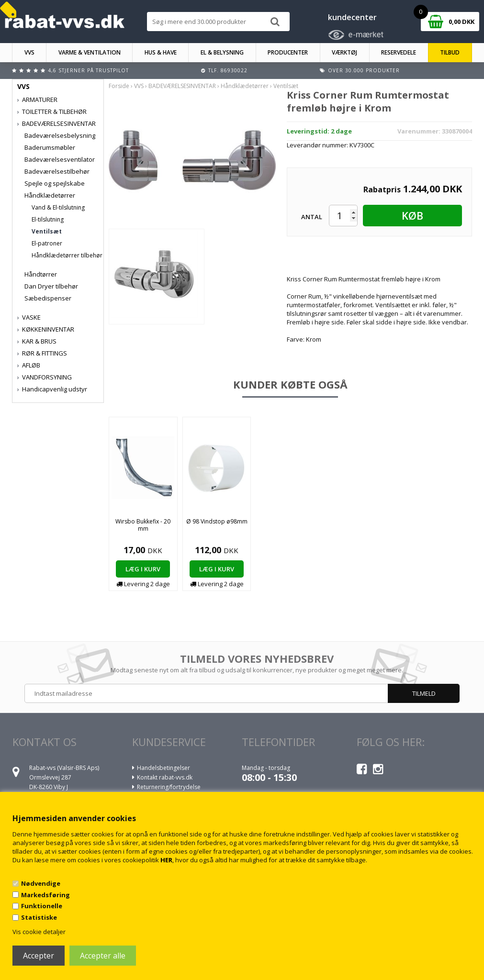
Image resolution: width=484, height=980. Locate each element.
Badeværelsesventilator (60, 159)
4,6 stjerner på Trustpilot (88, 70)
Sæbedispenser (48, 298)
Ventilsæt (47, 231)
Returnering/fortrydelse (169, 787)
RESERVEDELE (399, 52)
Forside (119, 86)
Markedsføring (45, 895)
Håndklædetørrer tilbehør (67, 255)
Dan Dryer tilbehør (51, 286)
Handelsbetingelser (163, 768)
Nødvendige (41, 883)
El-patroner (47, 243)
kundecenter (352, 17)
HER (166, 860)
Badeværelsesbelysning (60, 135)
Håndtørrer (41, 274)
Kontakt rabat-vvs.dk (165, 777)
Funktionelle (42, 906)
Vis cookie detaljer (39, 932)
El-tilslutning (48, 219)
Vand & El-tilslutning (58, 207)
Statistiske (39, 917)
